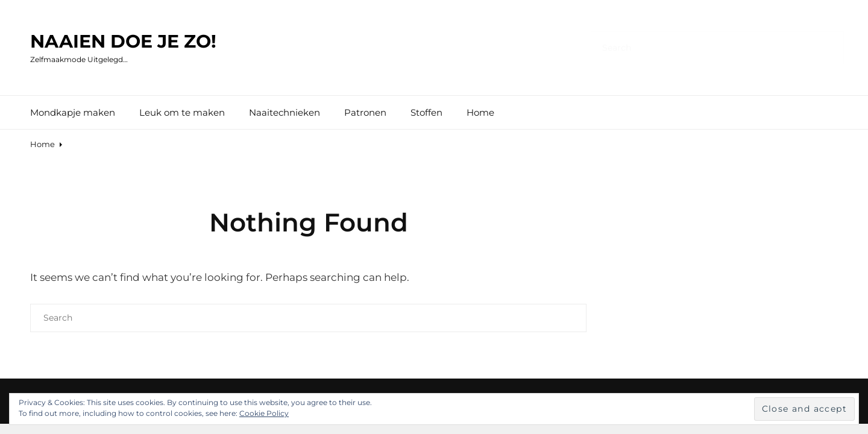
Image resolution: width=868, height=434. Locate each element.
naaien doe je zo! (123, 41)
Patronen (365, 112)
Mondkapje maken (73, 112)
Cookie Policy (264, 413)
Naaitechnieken (285, 112)
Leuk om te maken (182, 112)
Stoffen (426, 112)
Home (480, 112)
